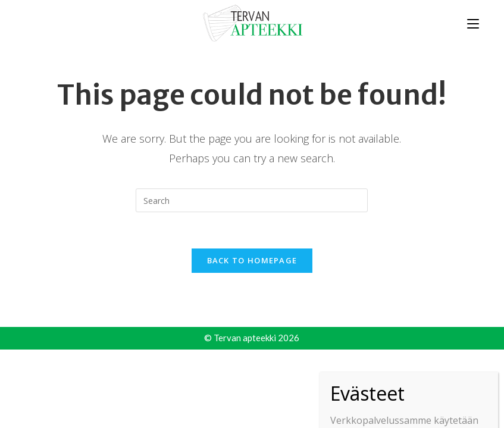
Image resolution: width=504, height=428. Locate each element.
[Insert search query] (252, 200)
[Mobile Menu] (473, 23)
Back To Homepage (252, 260)
